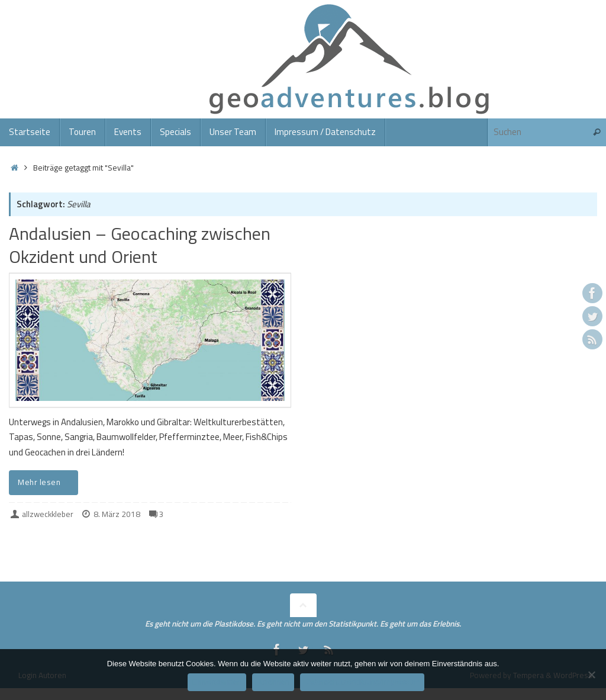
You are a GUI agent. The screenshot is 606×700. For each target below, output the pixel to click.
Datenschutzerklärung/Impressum (362, 682)
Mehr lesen (46, 482)
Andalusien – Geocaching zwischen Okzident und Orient (140, 245)
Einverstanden (217, 682)
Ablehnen (273, 682)
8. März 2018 (117, 514)
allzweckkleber (48, 514)
